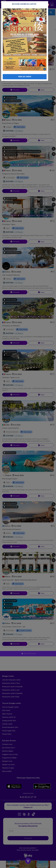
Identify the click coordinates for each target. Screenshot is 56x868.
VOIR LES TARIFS (25, 77)
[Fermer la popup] (46, 4)
